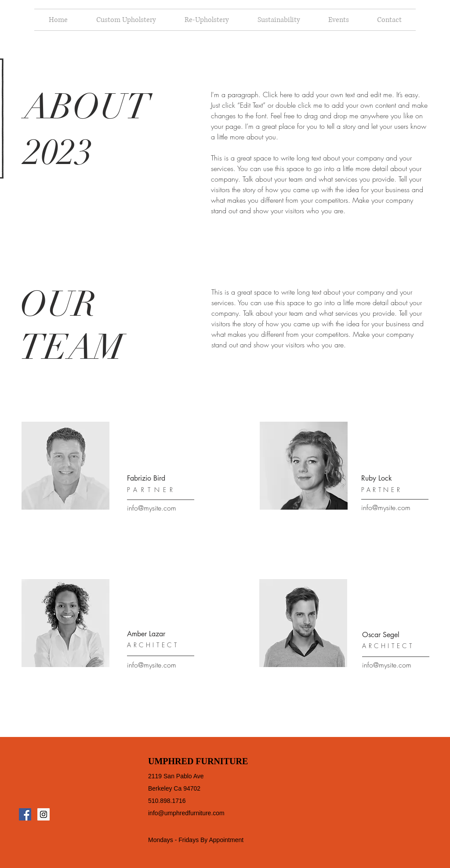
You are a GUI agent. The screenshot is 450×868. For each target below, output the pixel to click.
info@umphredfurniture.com (186, 813)
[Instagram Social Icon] (44, 814)
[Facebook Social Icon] (25, 814)
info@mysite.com (152, 508)
